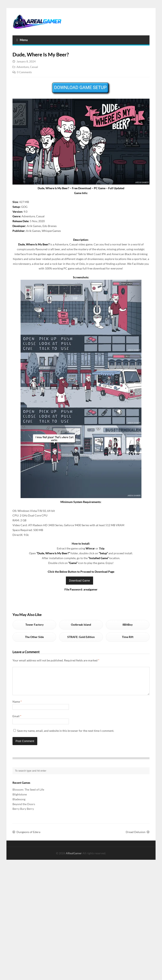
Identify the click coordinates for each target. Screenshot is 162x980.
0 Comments (24, 72)
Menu (22, 40)
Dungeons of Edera (28, 837)
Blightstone (20, 799)
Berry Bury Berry (23, 814)
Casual (34, 67)
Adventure (23, 67)
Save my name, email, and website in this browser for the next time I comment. (66, 736)
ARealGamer (74, 858)
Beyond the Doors (24, 809)
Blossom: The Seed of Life (28, 794)
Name (17, 706)
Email (17, 721)
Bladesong (19, 804)
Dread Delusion (136, 837)
